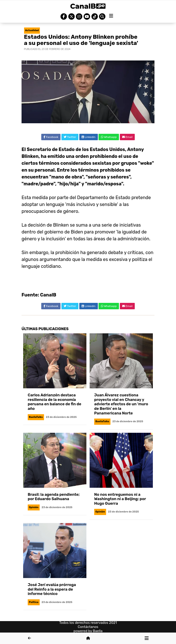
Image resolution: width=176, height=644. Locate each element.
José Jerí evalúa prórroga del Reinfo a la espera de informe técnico (52, 589)
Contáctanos (88, 627)
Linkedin (89, 137)
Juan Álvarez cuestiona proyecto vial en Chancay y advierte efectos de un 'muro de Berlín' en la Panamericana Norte (121, 404)
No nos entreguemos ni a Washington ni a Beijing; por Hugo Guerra (120, 499)
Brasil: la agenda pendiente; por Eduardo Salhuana (54, 497)
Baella (98, 631)
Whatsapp (109, 137)
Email (127, 137)
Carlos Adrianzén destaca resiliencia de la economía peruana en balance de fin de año (55, 402)
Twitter (70, 137)
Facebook (51, 137)
